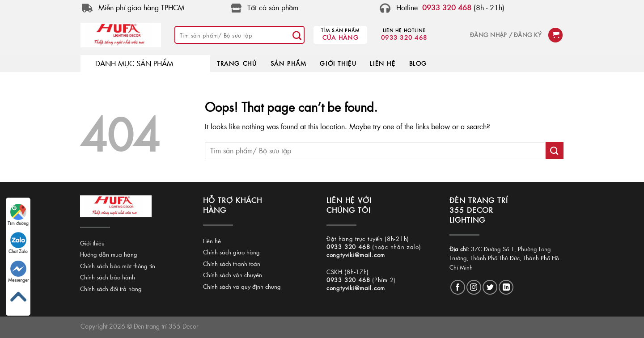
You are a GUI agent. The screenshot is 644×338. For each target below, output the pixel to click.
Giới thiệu (92, 243)
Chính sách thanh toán (232, 264)
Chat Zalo (18, 243)
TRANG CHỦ (237, 63)
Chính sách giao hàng (231, 252)
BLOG (418, 63)
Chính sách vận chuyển (233, 275)
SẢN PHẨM (289, 63)
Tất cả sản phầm (273, 7)
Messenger (18, 272)
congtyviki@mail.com (356, 255)
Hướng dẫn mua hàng (109, 254)
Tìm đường (18, 215)
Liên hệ (212, 241)
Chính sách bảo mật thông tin (118, 266)
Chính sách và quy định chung (242, 286)
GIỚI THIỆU (338, 63)
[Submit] (297, 35)
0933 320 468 (404, 37)
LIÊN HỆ (383, 63)
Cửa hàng (341, 37)
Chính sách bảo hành (108, 277)
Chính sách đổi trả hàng (111, 289)
